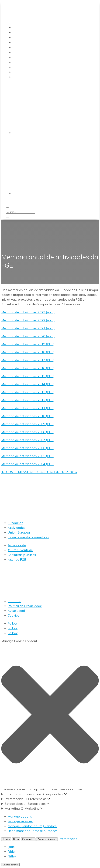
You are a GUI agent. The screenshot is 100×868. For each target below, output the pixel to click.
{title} (12, 847)
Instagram (19, 72)
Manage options (20, 816)
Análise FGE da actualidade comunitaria (39, 47)
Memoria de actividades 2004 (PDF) (28, 464)
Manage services (20, 821)
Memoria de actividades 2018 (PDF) (28, 352)
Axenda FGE (17, 559)
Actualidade (17, 545)
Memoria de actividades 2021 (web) (28, 328)
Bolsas (17, 42)
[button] (50, 715)
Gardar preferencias (47, 839)
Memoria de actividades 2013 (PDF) (28, 392)
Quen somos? (22, 28)
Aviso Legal (16, 611)
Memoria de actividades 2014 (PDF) (28, 384)
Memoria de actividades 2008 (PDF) (28, 432)
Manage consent (10, 865)
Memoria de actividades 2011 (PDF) (28, 408)
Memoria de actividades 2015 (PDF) (28, 376)
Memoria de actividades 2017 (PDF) (28, 360)
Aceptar (6, 839)
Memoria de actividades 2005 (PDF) (28, 456)
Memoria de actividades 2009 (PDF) (28, 424)
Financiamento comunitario (28, 537)
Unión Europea (19, 532)
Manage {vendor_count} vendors (32, 826)
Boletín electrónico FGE (28, 57)
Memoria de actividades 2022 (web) (28, 320)
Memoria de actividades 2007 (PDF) (28, 440)
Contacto (14, 601)
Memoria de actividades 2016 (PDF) (28, 368)
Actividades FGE (24, 62)
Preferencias (28, 839)
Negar (16, 839)
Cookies (13, 615)
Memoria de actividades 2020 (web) (28, 336)
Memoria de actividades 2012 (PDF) (28, 400)
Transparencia (22, 32)
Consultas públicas (22, 555)
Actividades (16, 528)
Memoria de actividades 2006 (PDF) (28, 448)
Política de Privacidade (25, 606)
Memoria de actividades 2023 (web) (28, 312)
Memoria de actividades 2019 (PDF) (28, 344)
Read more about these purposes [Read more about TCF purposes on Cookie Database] (33, 831)
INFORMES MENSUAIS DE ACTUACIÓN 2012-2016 (39, 472)
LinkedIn (18, 67)
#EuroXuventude (24, 52)
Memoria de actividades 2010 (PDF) (28, 416)
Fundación (15, 523)
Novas (17, 37)
